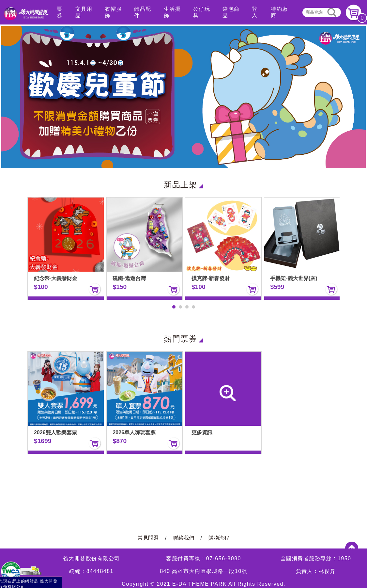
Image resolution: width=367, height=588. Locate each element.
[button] (174, 307)
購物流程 (219, 538)
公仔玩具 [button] (202, 12)
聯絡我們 (184, 538)
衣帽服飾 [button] (113, 12)
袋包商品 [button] (231, 12)
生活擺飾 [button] (172, 12)
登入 (255, 12)
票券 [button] (60, 12)
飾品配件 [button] (143, 12)
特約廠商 (279, 12)
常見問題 (148, 538)
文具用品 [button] (84, 12)
